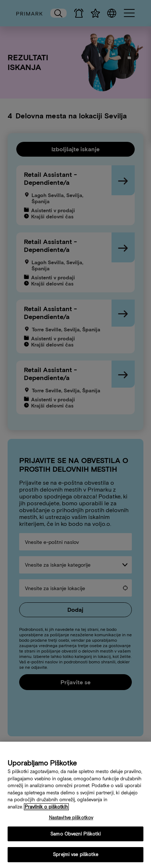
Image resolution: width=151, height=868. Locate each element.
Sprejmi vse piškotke (75, 857)
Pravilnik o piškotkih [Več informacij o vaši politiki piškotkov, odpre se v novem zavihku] (46, 809)
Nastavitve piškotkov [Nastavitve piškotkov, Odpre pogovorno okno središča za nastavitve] (71, 819)
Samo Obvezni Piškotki (75, 836)
